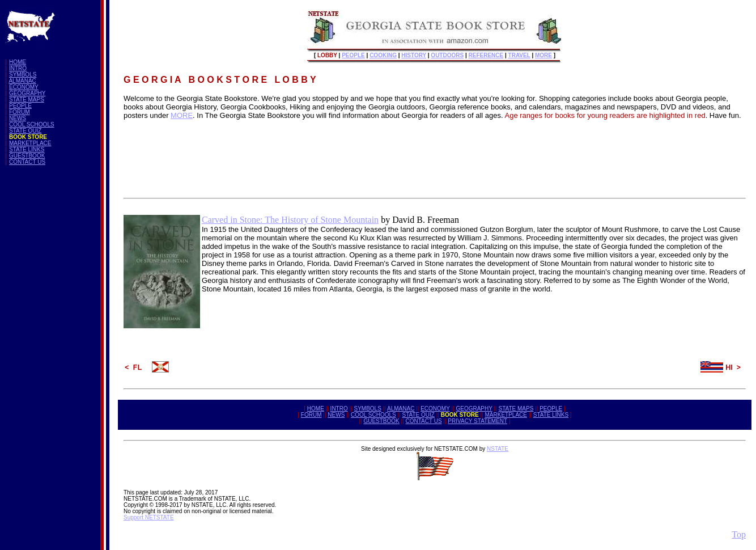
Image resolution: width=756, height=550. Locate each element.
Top (739, 534)
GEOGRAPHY (27, 93)
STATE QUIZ (25, 131)
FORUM (20, 112)
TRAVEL (519, 55)
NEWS (18, 118)
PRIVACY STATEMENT (477, 421)
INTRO (18, 68)
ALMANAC (22, 81)
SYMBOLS (23, 75)
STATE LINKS (27, 149)
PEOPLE (20, 106)
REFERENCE (486, 55)
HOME (18, 62)
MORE (543, 55)
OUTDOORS (447, 55)
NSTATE (498, 449)
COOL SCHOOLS (32, 124)
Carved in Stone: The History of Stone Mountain (290, 220)
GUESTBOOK (27, 156)
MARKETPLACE (30, 143)
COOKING (383, 55)
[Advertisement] (50, 344)
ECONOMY (24, 87)
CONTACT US (27, 162)
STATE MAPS (27, 100)
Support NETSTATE (149, 517)
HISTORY (414, 55)
